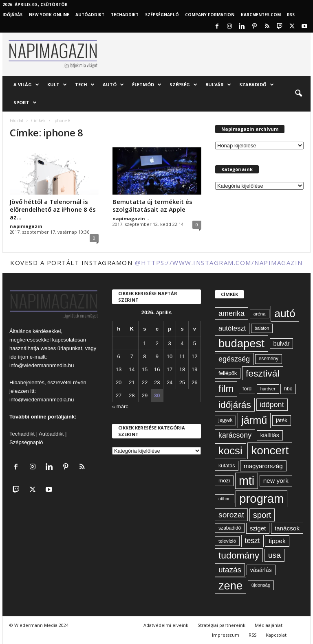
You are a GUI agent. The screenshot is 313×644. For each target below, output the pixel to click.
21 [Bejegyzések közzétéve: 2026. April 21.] (132, 382)
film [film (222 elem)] (226, 389)
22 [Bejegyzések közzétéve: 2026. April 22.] (145, 382)
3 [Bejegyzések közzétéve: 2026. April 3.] (169, 343)
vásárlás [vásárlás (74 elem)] (261, 570)
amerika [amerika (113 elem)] (231, 313)
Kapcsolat (276, 635)
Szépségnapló (162, 15)
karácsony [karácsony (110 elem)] (235, 435)
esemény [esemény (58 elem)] (269, 359)
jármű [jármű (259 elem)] (254, 420)
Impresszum (226, 635)
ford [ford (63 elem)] (247, 389)
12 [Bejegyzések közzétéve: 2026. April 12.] (194, 356)
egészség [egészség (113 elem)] (234, 359)
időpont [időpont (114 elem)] (272, 405)
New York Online (49, 15)
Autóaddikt (51, 434)
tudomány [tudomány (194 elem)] (239, 555)
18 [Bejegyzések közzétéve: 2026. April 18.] (182, 369)
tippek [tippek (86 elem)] (277, 541)
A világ (26, 85)
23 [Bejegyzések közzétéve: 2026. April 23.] (157, 382)
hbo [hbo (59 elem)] (288, 389)
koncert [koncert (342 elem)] (270, 450)
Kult (57, 85)
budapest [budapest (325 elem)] (241, 343)
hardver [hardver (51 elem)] (268, 389)
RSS (291, 15)
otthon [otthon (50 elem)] (225, 499)
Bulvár (218, 85)
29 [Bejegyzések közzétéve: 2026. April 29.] (145, 395)
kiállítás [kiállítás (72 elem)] (270, 435)
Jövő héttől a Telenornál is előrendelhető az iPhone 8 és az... (53, 209)
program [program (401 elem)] (261, 498)
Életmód (147, 85)
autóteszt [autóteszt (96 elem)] (232, 328)
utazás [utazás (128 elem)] (230, 570)
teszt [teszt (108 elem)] (252, 541)
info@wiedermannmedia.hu (42, 365)
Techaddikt (22, 434)
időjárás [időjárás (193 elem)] (235, 405)
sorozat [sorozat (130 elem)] (231, 515)
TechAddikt (125, 15)
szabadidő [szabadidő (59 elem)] (230, 528)
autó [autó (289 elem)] (285, 313)
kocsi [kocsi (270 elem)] (230, 451)
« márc (120, 406)
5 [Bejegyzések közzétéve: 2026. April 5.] (195, 343)
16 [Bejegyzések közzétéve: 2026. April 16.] (157, 369)
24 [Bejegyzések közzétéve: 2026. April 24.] (170, 382)
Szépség (183, 85)
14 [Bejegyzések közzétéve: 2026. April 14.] (132, 369)
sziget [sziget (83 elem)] (258, 528)
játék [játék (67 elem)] (282, 420)
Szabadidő (257, 85)
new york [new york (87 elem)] (276, 481)
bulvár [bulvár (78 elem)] (282, 344)
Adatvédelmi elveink (166, 625)
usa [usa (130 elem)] (274, 555)
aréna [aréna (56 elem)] (260, 314)
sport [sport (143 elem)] (262, 515)
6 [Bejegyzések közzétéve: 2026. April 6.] (119, 356)
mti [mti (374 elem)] (247, 481)
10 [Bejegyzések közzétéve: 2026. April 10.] (170, 356)
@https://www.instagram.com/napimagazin (219, 263)
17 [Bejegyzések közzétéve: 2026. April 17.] (170, 369)
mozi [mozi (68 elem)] (224, 481)
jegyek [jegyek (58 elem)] (225, 420)
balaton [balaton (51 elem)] (262, 328)
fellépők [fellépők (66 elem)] (228, 373)
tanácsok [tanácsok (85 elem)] (287, 528)
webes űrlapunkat (62, 348)
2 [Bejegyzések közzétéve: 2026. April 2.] (157, 343)
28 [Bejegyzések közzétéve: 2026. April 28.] (132, 395)
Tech (85, 85)
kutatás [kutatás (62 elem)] (227, 466)
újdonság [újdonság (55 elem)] (261, 585)
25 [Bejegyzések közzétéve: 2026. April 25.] (182, 382)
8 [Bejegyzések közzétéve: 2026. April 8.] (144, 356)
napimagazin (26, 226)
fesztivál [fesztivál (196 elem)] (262, 373)
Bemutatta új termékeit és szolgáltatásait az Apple (152, 205)
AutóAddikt (90, 15)
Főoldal (17, 120)
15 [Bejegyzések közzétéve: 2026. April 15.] (145, 369)
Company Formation (210, 15)
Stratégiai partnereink (222, 625)
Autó (113, 85)
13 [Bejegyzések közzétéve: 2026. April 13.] (119, 369)
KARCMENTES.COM (261, 15)
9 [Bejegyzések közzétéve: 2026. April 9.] (157, 356)
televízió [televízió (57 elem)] (227, 541)
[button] (298, 94)
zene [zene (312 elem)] (230, 586)
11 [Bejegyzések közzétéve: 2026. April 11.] (182, 356)
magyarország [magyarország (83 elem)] (263, 466)
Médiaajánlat (269, 625)
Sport (25, 103)
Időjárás (12, 15)
